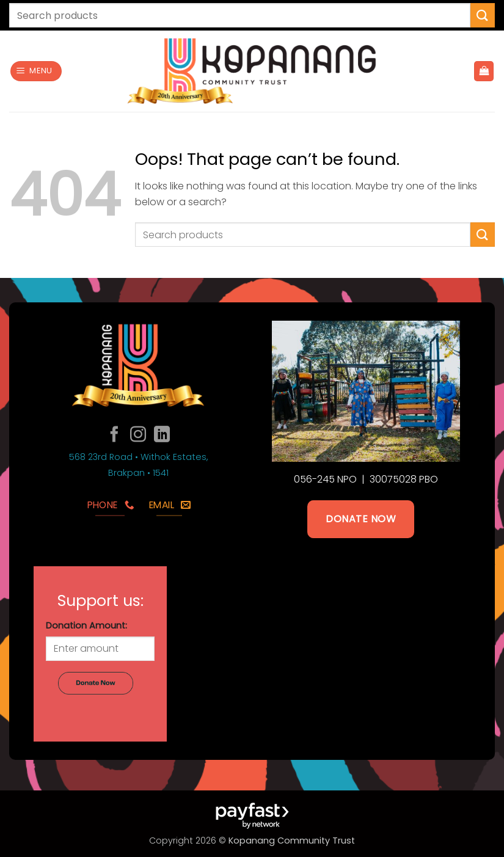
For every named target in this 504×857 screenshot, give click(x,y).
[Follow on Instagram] (138, 436)
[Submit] (483, 15)
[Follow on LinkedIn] (162, 436)
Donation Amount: (86, 625)
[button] (36, 71)
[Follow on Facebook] (114, 436)
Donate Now (361, 519)
